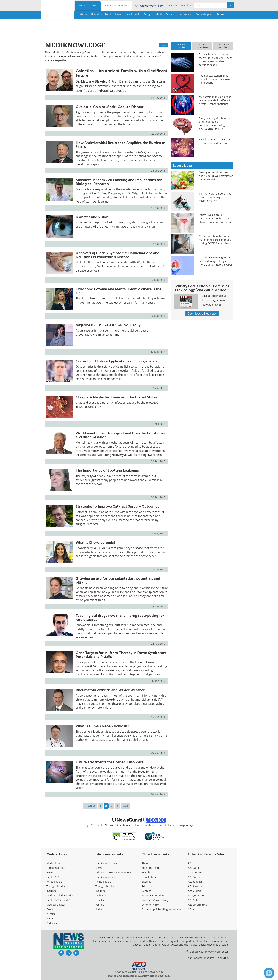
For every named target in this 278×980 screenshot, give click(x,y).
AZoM (191, 863)
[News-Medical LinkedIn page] (76, 953)
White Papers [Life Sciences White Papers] (103, 882)
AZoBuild (193, 900)
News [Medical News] (50, 872)
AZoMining (194, 891)
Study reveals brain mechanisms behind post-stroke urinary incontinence (215, 218)
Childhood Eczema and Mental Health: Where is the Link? (119, 291)
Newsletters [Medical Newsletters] (149, 877)
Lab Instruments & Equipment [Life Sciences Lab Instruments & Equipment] (113, 872)
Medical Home (88, 6)
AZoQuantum (196, 895)
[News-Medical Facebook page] (61, 953)
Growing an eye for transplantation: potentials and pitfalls (118, 580)
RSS (164, 45)
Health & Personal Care (60, 900)
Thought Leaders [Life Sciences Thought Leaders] (105, 886)
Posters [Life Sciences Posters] (100, 905)
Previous (90, 806)
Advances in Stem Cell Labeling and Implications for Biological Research (119, 182)
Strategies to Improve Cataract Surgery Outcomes (117, 506)
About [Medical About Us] (145, 863)
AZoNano (193, 868)
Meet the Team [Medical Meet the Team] (151, 868)
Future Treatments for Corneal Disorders (109, 762)
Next (125, 806)
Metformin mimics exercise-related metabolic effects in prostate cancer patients (216, 100)
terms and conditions (215, 937)
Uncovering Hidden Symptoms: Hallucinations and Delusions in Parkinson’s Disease (118, 255)
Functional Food (56, 868)
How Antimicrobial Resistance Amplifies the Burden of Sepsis (121, 145)
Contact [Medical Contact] (146, 891)
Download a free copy (202, 313)
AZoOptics (194, 877)
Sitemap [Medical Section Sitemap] (147, 882)
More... (222, 14)
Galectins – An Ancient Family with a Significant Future (122, 73)
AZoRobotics (195, 882)
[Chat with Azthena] (269, 973)
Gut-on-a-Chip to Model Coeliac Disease (110, 107)
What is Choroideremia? (96, 542)
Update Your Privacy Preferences (207, 952)
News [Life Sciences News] (99, 868)
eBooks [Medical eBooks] (51, 914)
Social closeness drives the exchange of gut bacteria (215, 141)
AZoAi (191, 909)
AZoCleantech (196, 872)
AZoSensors (195, 886)
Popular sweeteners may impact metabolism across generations (215, 79)
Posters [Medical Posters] (51, 918)
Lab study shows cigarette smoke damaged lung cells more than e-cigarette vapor (216, 261)
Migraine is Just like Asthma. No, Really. (109, 325)
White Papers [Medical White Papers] (54, 882)
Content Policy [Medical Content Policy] (150, 905)
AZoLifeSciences (197, 905)
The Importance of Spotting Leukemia (107, 470)
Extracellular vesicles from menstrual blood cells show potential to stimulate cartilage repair (215, 60)
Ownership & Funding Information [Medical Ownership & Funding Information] (162, 909)
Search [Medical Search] (146, 872)
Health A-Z (53, 877)
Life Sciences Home (117, 6)
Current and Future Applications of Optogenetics (116, 361)
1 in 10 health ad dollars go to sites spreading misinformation (215, 197)
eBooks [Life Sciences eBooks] (100, 900)
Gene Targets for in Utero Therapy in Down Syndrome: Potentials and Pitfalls (121, 655)
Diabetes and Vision (92, 217)
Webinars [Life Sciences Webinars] (101, 895)
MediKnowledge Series (60, 895)
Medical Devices (56, 905)
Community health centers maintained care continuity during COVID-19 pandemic (215, 240)
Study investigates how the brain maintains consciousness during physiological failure (215, 123)
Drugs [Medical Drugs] (50, 909)
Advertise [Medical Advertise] (147, 886)
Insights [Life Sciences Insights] (100, 891)
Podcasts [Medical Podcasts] (52, 923)
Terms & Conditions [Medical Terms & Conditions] (153, 895)
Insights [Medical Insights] (51, 891)
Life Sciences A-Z (105, 877)
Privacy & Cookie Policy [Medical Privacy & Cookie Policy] (155, 900)
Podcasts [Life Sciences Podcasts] (101, 909)
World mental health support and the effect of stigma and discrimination (120, 435)
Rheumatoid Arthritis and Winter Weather (110, 690)
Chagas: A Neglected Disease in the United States (116, 397)
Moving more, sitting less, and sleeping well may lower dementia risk (216, 176)
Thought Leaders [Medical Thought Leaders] (56, 886)
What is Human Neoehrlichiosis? (102, 726)
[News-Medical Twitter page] (69, 953)
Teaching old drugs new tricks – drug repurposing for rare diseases (120, 618)
